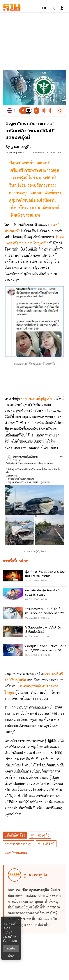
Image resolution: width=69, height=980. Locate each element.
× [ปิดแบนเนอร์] (18, 919)
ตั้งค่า (11, 956)
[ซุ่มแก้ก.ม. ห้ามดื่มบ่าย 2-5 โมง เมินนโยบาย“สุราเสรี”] (34, 577)
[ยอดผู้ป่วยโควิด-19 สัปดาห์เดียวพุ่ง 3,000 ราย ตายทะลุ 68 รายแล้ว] (34, 651)
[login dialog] (62, 8)
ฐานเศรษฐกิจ (40, 835)
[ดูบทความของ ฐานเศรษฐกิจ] (35, 899)
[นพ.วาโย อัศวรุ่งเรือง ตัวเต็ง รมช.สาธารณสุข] (34, 596)
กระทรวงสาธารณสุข (18, 844)
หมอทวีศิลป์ (46, 844)
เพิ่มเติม (12, 941)
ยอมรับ (11, 949)
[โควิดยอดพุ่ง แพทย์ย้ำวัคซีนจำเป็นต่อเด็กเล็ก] (34, 633)
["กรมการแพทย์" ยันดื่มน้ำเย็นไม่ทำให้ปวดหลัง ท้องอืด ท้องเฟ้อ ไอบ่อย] (34, 614)
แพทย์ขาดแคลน (16, 853)
